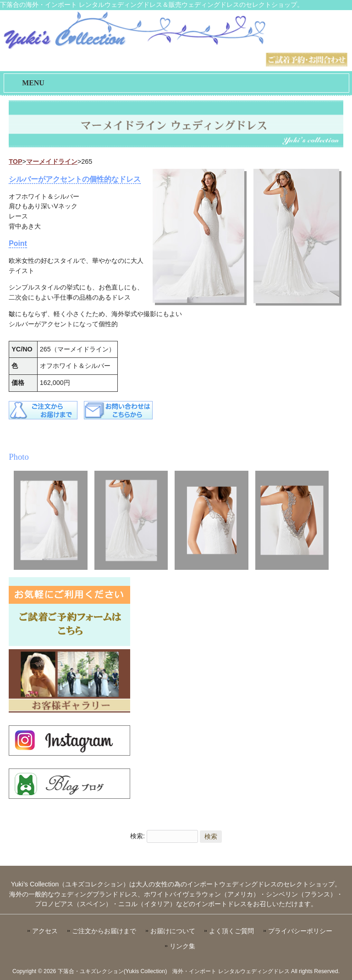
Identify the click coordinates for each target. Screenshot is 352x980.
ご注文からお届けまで (104, 931)
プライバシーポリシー (300, 931)
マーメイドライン (52, 161)
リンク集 (182, 946)
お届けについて (173, 931)
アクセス (45, 931)
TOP (15, 161)
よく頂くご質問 (231, 931)
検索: (137, 836)
